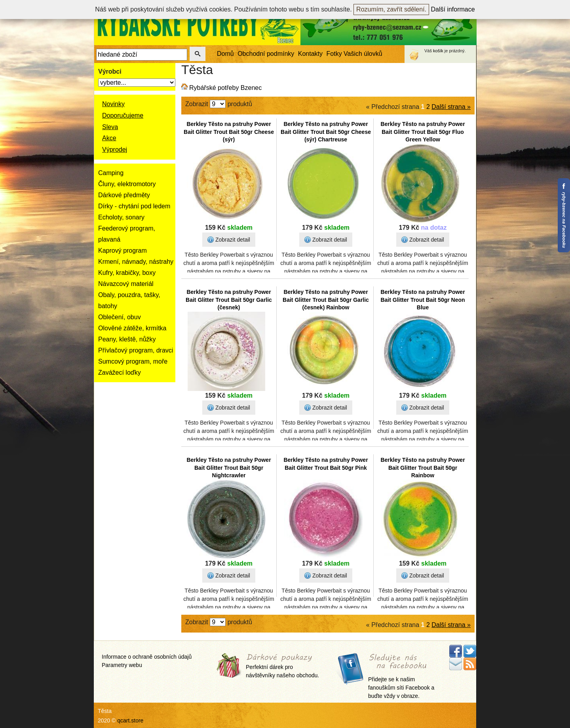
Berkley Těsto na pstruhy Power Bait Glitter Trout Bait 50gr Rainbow (423, 468)
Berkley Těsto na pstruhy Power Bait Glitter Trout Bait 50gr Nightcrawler (229, 468)
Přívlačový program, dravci (136, 350)
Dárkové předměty (124, 195)
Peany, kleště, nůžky (127, 339)
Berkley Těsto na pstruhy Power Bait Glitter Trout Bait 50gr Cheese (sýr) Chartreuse (326, 132)
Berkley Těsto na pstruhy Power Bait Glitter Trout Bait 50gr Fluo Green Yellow (423, 132)
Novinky (113, 104)
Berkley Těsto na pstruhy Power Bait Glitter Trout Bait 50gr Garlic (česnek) (229, 300)
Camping (111, 173)
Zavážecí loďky (120, 373)
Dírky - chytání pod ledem (134, 206)
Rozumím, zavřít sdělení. (391, 9)
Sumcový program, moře (133, 361)
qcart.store (130, 720)
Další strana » (451, 107)
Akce (109, 138)
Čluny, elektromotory (127, 184)
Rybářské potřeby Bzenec (225, 88)
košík (438, 51)
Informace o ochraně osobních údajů (147, 657)
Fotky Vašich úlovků (354, 54)
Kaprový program (123, 251)
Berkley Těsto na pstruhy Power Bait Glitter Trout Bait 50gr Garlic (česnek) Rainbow (326, 300)
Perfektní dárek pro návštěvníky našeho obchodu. (282, 666)
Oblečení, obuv (120, 317)
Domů (225, 54)
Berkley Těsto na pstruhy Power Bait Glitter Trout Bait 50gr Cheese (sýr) (229, 132)
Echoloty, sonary (121, 217)
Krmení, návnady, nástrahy (136, 262)
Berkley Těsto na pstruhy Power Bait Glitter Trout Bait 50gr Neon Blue (423, 300)
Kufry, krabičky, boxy (127, 273)
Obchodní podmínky (266, 54)
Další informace (453, 9)
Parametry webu (122, 665)
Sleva (110, 127)
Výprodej (115, 150)
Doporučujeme (123, 115)
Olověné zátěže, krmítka (132, 328)
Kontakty (310, 54)
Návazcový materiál (126, 284)
